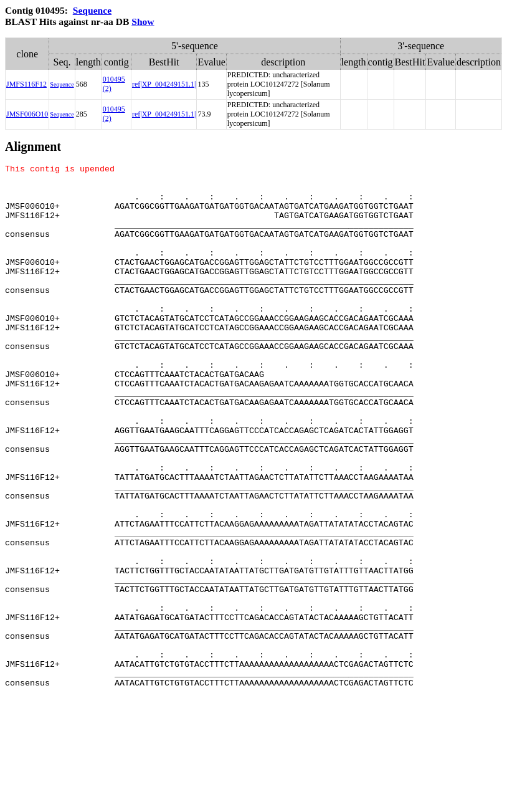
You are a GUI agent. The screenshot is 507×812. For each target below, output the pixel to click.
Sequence (92, 10)
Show (143, 21)
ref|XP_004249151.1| (164, 84)
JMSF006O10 (27, 114)
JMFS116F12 (26, 84)
